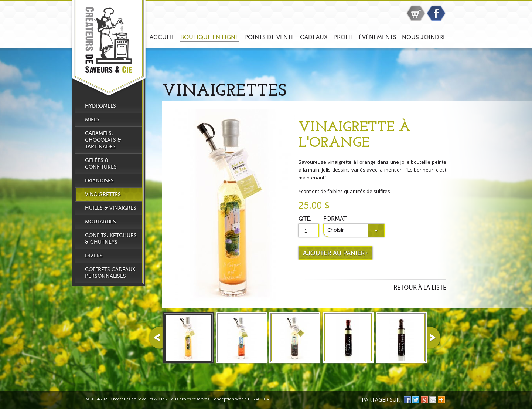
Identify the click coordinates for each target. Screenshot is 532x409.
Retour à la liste (420, 288)
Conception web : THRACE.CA (240, 399)
